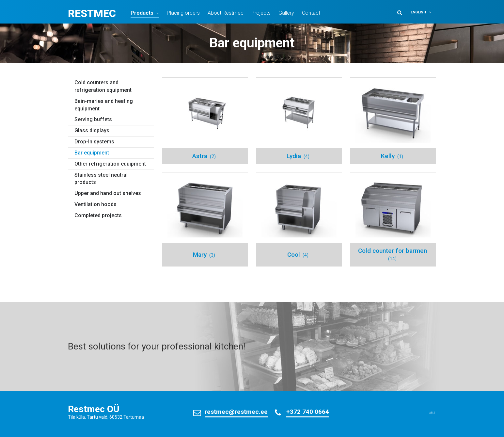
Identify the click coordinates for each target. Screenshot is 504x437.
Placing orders (183, 13)
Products (142, 13)
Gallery (286, 13)
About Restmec (226, 13)
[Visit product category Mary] (205, 219)
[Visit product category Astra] (205, 121)
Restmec (92, 13)
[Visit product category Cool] (299, 219)
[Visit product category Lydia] (299, 121)
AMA (432, 413)
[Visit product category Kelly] (393, 121)
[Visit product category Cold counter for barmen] (393, 219)
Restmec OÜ (94, 409)
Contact (311, 13)
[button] (422, 12)
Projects (261, 13)
